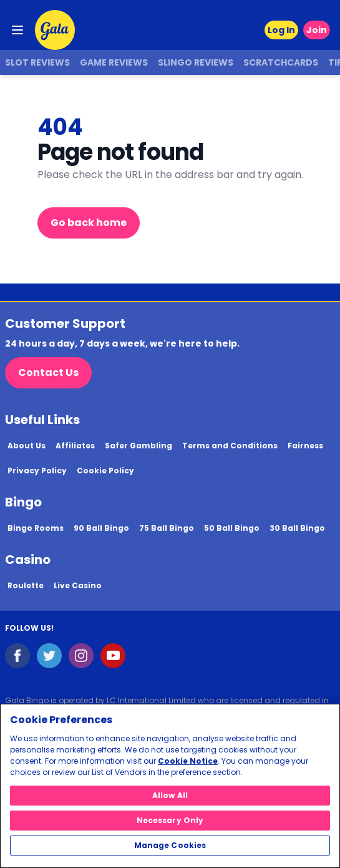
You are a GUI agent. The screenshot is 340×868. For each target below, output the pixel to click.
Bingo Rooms (36, 528)
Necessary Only (170, 820)
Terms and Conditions (230, 446)
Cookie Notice (188, 761)
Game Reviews (114, 62)
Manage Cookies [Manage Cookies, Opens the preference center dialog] (170, 845)
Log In (281, 30)
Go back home (89, 223)
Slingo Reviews (196, 62)
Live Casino (78, 585)
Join (317, 30)
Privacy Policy (37, 471)
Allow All (170, 795)
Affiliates (75, 446)
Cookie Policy (105, 471)
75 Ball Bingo (167, 528)
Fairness (305, 446)
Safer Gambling (138, 446)
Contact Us (48, 372)
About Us (27, 446)
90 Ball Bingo (101, 528)
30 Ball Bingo (297, 528)
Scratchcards (281, 62)
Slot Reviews (37, 62)
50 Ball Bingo (232, 528)
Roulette (26, 585)
